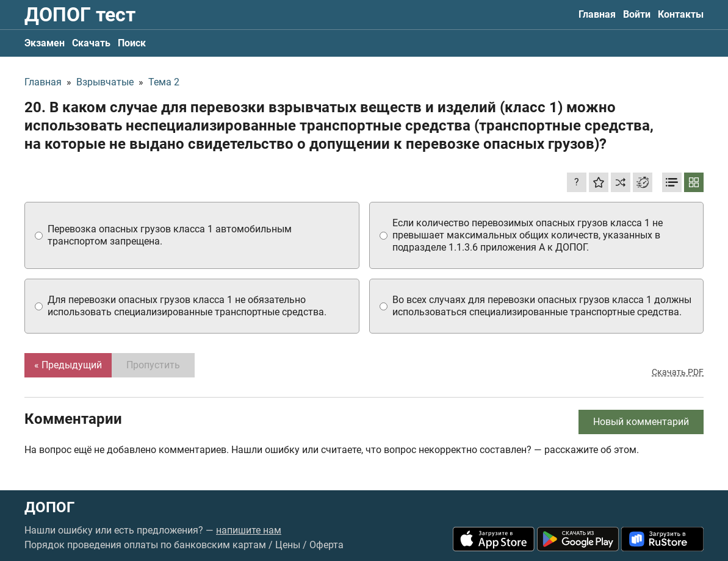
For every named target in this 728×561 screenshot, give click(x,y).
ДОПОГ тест (80, 15)
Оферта (326, 545)
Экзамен (45, 43)
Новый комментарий (641, 422)
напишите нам (249, 530)
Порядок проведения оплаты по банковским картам (145, 545)
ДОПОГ (49, 507)
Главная (597, 14)
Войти (637, 14)
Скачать (91, 43)
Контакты (681, 14)
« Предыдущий (68, 365)
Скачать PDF (678, 372)
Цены (288, 545)
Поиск (132, 43)
